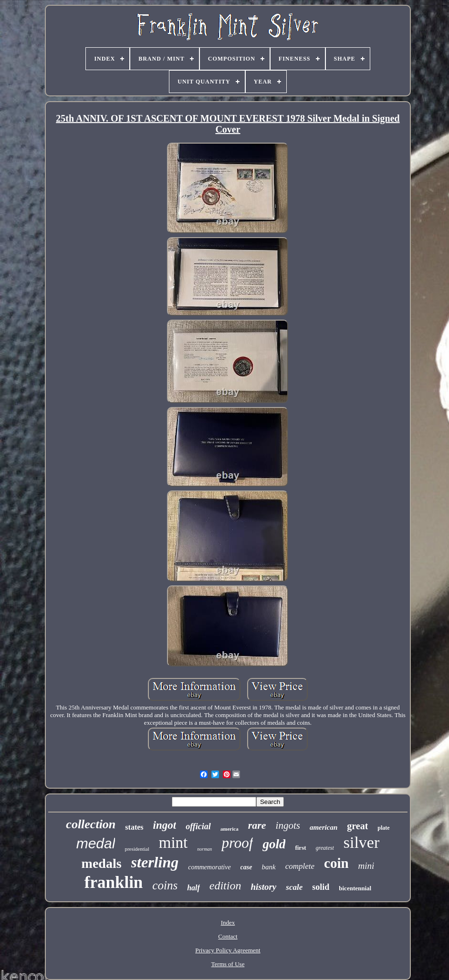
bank (269, 867)
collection (91, 824)
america (230, 829)
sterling (155, 862)
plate (383, 828)
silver (362, 842)
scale (294, 887)
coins (165, 885)
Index (228, 923)
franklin (114, 882)
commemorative (209, 867)
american (324, 827)
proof (237, 843)
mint (173, 843)
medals (102, 863)
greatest (325, 848)
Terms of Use (228, 964)
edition (225, 886)
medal (96, 843)
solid (321, 887)
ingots (288, 825)
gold (274, 844)
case (246, 867)
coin (336, 863)
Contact (228, 936)
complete (300, 866)
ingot (165, 825)
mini (366, 866)
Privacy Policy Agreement (228, 950)
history (263, 887)
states (134, 827)
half (193, 888)
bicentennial (355, 888)
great (357, 826)
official (198, 826)
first (300, 848)
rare (257, 825)
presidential (137, 849)
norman (204, 849)
